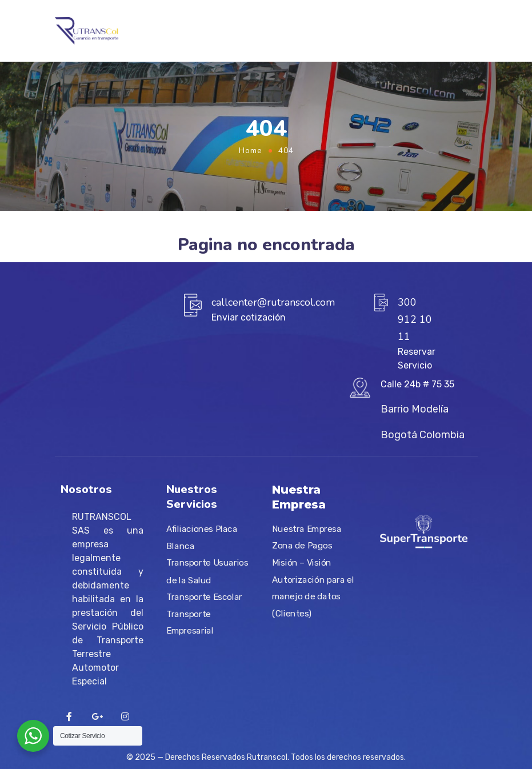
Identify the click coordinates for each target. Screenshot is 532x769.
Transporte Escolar (204, 597)
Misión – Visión (302, 563)
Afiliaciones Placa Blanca (202, 538)
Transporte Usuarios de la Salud (207, 572)
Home (251, 151)
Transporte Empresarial (190, 623)
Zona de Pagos (302, 546)
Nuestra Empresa (307, 529)
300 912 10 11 (415, 319)
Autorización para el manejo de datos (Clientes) (313, 597)
